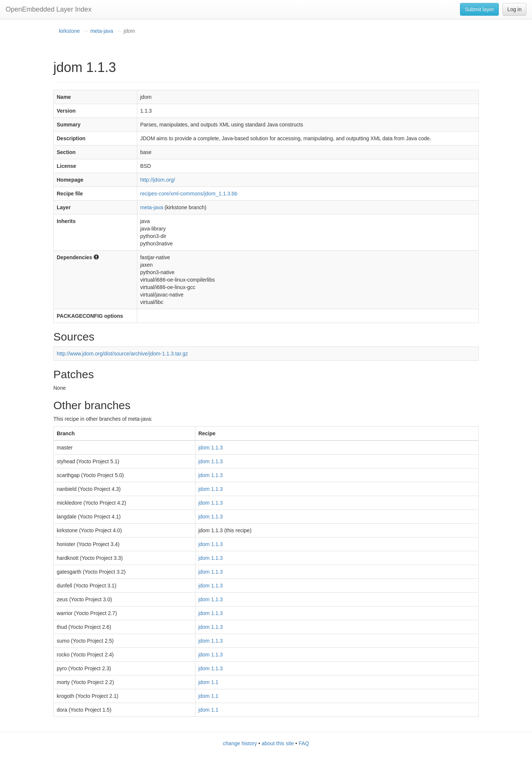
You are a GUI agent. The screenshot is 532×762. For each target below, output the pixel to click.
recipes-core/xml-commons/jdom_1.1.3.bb (189, 194)
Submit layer (479, 9)
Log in (514, 9)
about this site (278, 743)
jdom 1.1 (209, 682)
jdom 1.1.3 (211, 448)
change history (240, 743)
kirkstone (69, 31)
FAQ (304, 743)
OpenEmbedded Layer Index (48, 9)
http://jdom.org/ (158, 180)
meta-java (102, 31)
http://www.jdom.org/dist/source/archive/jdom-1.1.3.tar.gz (122, 354)
